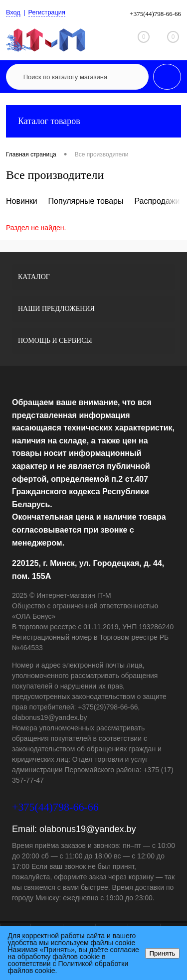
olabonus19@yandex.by (88, 829)
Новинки (22, 201)
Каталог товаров (93, 121)
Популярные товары (86, 201)
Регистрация (47, 13)
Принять (162, 953)
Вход (13, 13)
